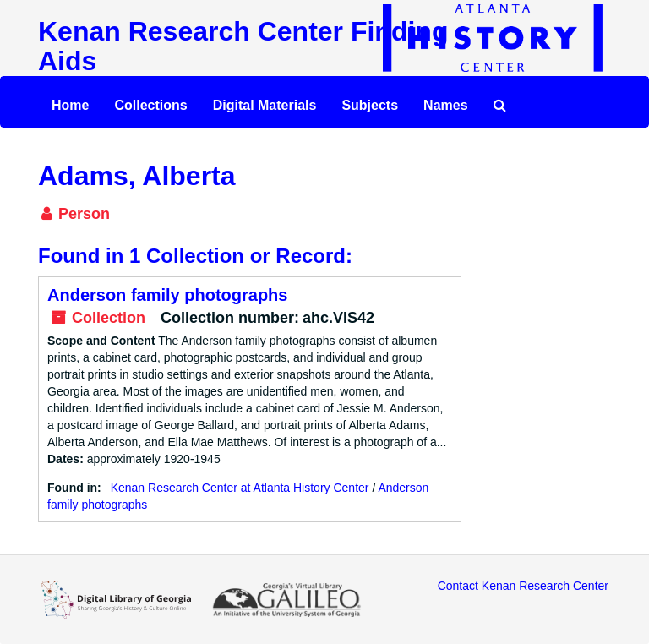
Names (445, 105)
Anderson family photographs (167, 295)
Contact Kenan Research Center (523, 586)
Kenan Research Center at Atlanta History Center (240, 488)
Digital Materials (265, 105)
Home (70, 105)
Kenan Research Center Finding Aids (243, 46)
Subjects (370, 105)
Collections (150, 105)
